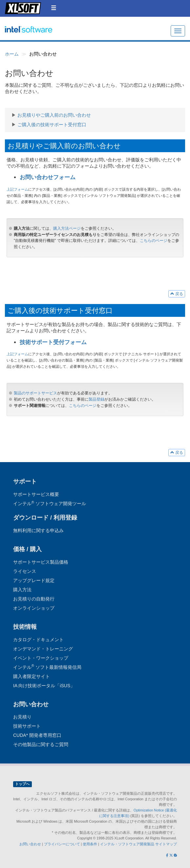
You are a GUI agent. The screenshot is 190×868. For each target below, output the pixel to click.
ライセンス (25, 571)
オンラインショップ (34, 608)
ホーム (12, 54)
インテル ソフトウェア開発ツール (41, 33)
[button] (54, 8)
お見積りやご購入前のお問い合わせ (54, 115)
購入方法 (22, 590)
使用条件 (90, 844)
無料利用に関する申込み (38, 530)
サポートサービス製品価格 (41, 562)
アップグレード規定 (34, 580)
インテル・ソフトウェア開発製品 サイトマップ (138, 844)
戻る (177, 294)
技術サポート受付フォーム (53, 342)
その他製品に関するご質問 (41, 744)
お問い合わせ (30, 844)
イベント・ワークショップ (41, 658)
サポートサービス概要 (36, 494)
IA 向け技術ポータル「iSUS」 (44, 686)
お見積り (22, 717)
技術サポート (27, 726)
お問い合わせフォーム (48, 177)
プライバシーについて (62, 844)
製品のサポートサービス (35, 393)
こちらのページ (154, 241)
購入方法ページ (67, 228)
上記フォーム (17, 189)
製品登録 (96, 399)
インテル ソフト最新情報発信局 (47, 667)
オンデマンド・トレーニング (43, 649)
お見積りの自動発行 (34, 599)
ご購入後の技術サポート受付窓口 (52, 125)
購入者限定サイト (32, 676)
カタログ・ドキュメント (38, 640)
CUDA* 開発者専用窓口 (37, 735)
